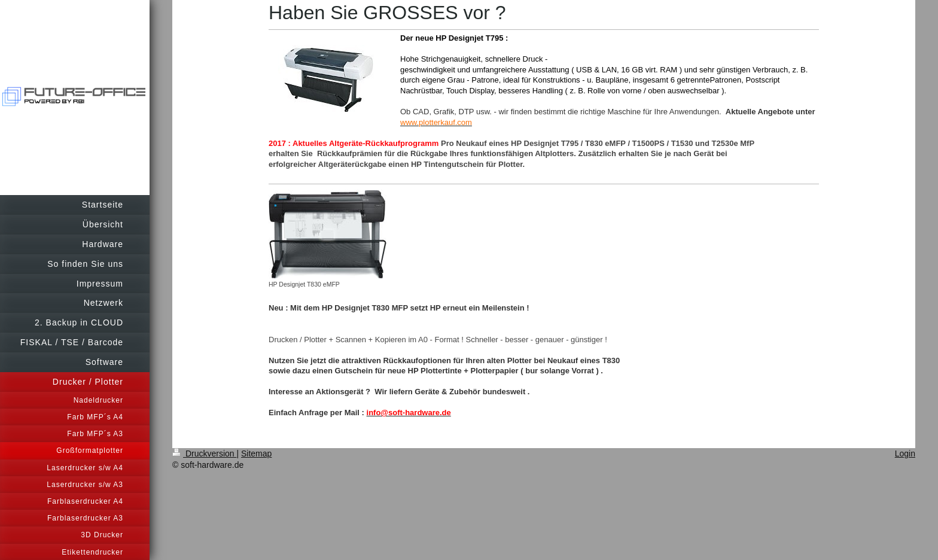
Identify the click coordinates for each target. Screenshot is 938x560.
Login (905, 454)
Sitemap (256, 454)
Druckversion (204, 454)
